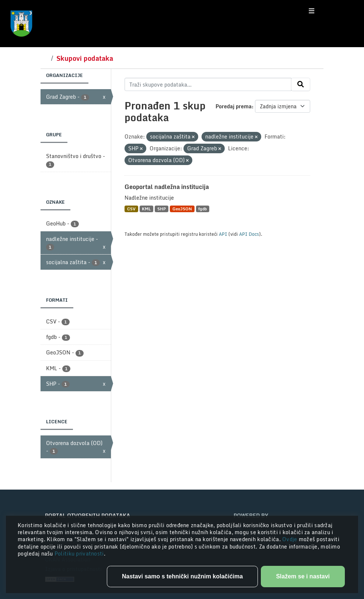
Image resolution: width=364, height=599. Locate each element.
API (223, 234)
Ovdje (290, 539)
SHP (162, 209)
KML (146, 209)
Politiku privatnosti (79, 554)
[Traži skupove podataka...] (208, 84)
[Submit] (301, 84)
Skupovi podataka (85, 58)
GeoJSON (182, 209)
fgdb (202, 209)
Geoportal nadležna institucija (167, 187)
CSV (131, 209)
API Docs (249, 234)
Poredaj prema (234, 106)
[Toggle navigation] (311, 11)
